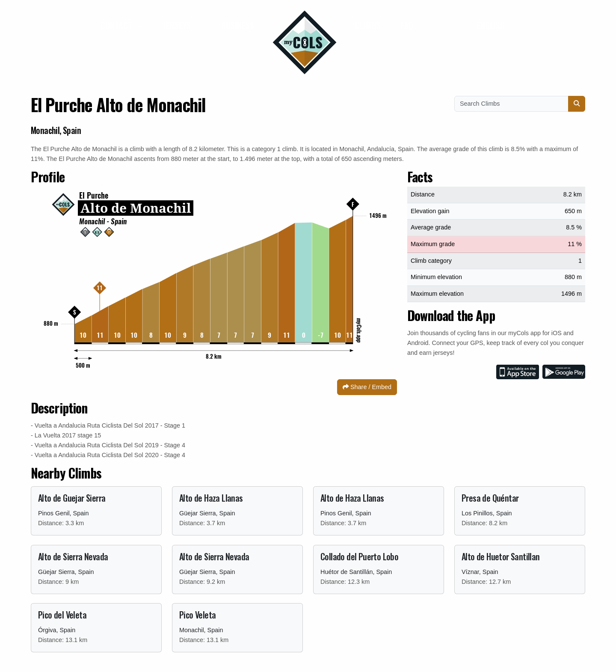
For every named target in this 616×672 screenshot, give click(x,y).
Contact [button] (117, 25)
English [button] (492, 25)
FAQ (407, 25)
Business (238, 25)
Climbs (368, 25)
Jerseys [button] (178, 25)
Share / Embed (367, 387)
